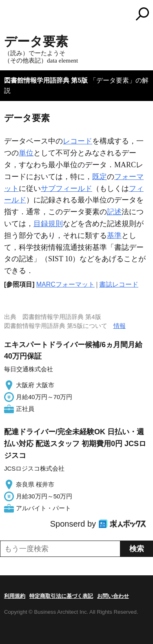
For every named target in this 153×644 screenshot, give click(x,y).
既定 (100, 177)
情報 (120, 326)
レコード (78, 141)
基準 (114, 236)
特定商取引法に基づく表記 (61, 596)
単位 (26, 153)
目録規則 (48, 224)
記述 (114, 212)
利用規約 (15, 596)
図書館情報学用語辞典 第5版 (46, 80)
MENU (10, 15)
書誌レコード (119, 284)
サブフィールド (67, 188)
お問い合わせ (113, 596)
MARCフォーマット (65, 284)
